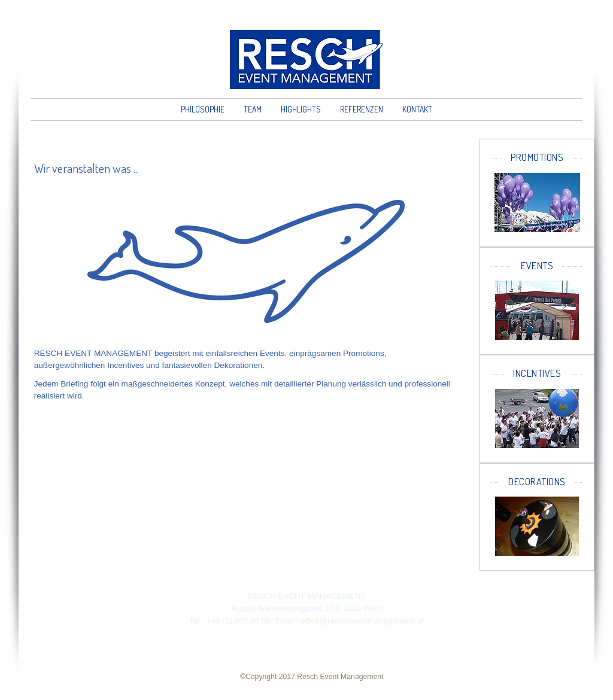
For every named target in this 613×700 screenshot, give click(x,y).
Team (253, 109)
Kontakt (417, 109)
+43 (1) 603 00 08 (238, 621)
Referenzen (362, 109)
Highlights (301, 109)
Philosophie (203, 109)
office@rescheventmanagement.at (362, 621)
